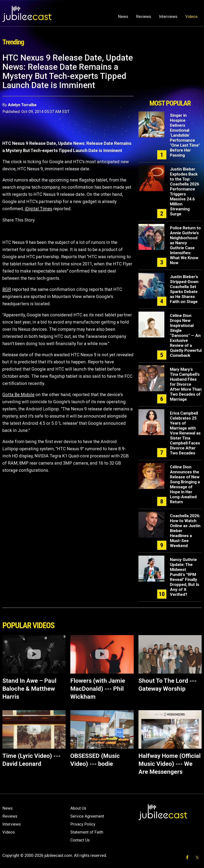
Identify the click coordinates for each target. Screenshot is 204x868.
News (123, 17)
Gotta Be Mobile (18, 395)
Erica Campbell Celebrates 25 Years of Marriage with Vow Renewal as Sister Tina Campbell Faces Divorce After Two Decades (185, 433)
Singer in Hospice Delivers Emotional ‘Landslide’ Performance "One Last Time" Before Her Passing (185, 135)
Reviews (144, 17)
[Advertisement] (170, 75)
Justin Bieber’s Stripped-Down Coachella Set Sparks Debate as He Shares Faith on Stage (184, 289)
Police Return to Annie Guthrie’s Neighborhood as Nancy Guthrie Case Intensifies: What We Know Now (185, 245)
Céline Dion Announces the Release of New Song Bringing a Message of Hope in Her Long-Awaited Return (185, 484)
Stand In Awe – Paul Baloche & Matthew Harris (29, 689)
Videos (191, 17)
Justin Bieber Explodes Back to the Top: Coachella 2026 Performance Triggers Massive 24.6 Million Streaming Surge (185, 192)
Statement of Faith (87, 832)
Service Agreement (87, 816)
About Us (78, 808)
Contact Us (80, 840)
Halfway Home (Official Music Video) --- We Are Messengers (170, 764)
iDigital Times (38, 209)
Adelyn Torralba (22, 105)
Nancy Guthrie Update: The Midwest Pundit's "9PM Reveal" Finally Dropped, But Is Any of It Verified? (185, 577)
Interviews (168, 17)
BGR (7, 289)
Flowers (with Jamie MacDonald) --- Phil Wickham (98, 689)
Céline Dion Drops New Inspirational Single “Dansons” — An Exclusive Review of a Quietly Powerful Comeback (186, 335)
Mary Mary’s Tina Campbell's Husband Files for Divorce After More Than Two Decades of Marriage (186, 384)
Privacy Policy (83, 824)
